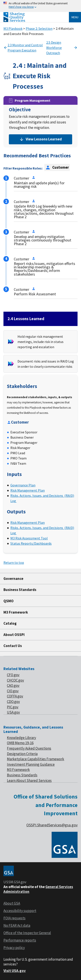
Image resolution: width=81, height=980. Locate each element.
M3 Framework (16, 612)
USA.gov (13, 712)
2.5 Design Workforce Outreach (62, 48)
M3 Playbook (13, 28)
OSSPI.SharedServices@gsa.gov (52, 825)
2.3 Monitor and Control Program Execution (23, 48)
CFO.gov (13, 675)
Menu (75, 17)
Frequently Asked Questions (29, 748)
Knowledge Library (21, 738)
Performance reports (20, 940)
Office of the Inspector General (27, 933)
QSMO (9, 601)
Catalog (10, 623)
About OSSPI (14, 635)
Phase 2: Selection (39, 28)
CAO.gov (13, 686)
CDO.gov (13, 702)
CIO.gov (13, 691)
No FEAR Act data (17, 925)
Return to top (14, 562)
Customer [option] (57, 167)
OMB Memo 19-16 (20, 743)
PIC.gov (13, 707)
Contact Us (13, 646)
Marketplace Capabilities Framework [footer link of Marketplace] (36, 759)
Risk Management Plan (28, 490)
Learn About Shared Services (29, 780)
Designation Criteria (22, 754)
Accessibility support (20, 911)
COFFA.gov (15, 696)
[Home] (14, 21)
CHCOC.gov (15, 680)
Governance (13, 579)
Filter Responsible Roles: (23, 168)
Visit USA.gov (15, 971)
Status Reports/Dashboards (31, 543)
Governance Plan (23, 485)
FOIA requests (14, 918)
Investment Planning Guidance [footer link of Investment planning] (31, 764)
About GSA (12, 903)
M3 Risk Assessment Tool (29, 538)
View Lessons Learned (40, 139)
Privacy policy (14, 948)
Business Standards (20, 590)
